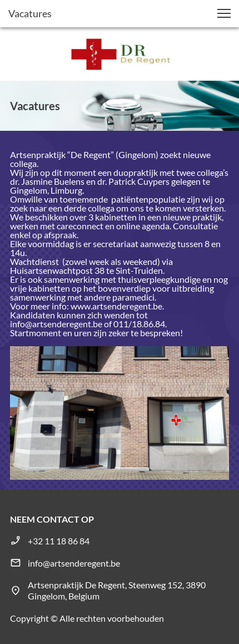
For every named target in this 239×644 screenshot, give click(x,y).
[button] (224, 13)
